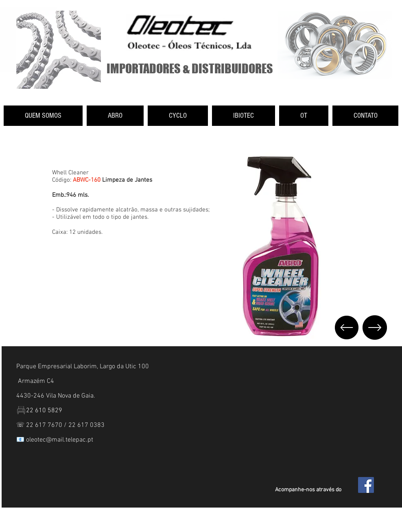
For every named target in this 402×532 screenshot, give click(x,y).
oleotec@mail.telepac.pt (60, 440)
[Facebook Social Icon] (366, 485)
